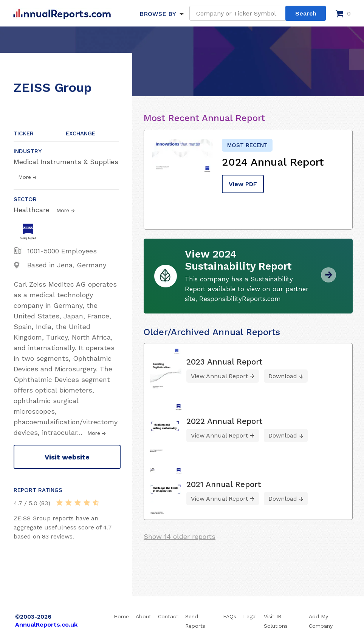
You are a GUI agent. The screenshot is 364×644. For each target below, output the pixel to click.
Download (283, 376)
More (25, 177)
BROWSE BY (158, 14)
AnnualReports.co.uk (46, 625)
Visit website (67, 457)
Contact (168, 616)
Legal (250, 616)
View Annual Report (219, 376)
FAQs (230, 616)
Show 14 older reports (180, 536)
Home (121, 616)
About (143, 616)
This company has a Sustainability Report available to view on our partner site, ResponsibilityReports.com (247, 289)
